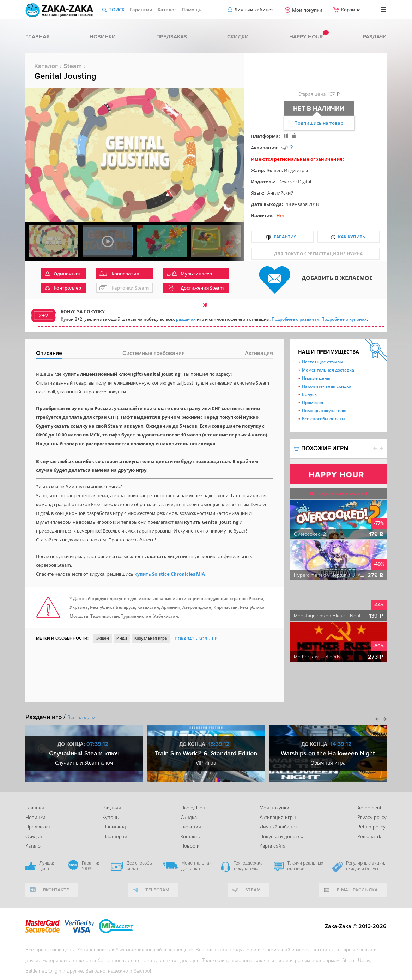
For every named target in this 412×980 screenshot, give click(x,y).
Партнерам (115, 836)
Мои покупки (307, 10)
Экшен (274, 170)
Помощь (192, 10)
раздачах (186, 319)
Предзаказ (172, 37)
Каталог (167, 10)
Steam (73, 66)
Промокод (313, 402)
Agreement (369, 808)
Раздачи (375, 37)
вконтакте (56, 890)
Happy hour (306, 37)
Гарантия (285, 237)
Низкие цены (316, 378)
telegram (157, 890)
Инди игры (296, 170)
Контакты (191, 836)
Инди (122, 638)
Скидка (189, 817)
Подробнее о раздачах (295, 319)
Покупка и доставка (282, 836)
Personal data (372, 836)
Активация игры (278, 817)
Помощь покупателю (324, 411)
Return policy (371, 827)
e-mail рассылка (357, 890)
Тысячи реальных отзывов (305, 866)
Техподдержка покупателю (248, 866)
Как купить (352, 237)
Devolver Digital (295, 182)
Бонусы (310, 394)
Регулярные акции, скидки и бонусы (366, 866)
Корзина (351, 10)
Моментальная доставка (328, 370)
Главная (37, 37)
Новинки (103, 37)
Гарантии (141, 10)
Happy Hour (194, 808)
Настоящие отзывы (323, 362)
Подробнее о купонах (344, 319)
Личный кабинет (254, 10)
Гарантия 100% (91, 866)
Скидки (238, 37)
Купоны (111, 817)
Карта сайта (272, 846)
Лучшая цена (47, 866)
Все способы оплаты (324, 419)
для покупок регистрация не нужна (318, 254)
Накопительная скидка (327, 386)
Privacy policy (372, 817)
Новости (190, 846)
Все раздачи (81, 717)
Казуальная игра (151, 638)
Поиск (116, 10)
